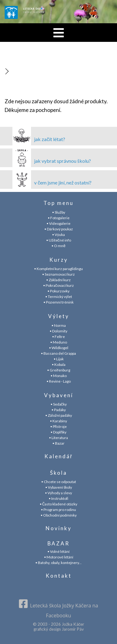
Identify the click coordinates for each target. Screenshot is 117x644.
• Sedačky (59, 404)
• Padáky (59, 410)
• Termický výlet (59, 297)
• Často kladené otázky (59, 504)
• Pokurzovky (58, 291)
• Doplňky (58, 432)
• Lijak (59, 359)
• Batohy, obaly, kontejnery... (58, 563)
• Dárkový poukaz (59, 229)
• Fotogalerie (59, 218)
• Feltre (58, 337)
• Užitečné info (59, 240)
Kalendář (59, 456)
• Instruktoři (59, 498)
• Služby (59, 212)
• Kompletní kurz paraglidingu (58, 269)
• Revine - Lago (59, 381)
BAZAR (58, 543)
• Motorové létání (59, 557)
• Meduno (59, 342)
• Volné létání (58, 551)
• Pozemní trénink (58, 302)
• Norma (59, 325)
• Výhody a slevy (58, 493)
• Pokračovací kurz (58, 285)
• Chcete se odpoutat (59, 482)
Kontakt (59, 576)
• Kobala (59, 364)
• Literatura (58, 438)
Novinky (59, 528)
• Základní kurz (58, 280)
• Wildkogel (59, 348)
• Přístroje (59, 426)
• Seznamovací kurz (58, 274)
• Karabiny (58, 421)
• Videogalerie (58, 223)
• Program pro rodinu (58, 510)
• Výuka (58, 235)
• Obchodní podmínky (59, 515)
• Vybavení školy (59, 487)
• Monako (59, 376)
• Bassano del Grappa (58, 353)
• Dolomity (58, 331)
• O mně (58, 246)
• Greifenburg (59, 370)
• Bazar (58, 443)
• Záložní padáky (59, 415)
